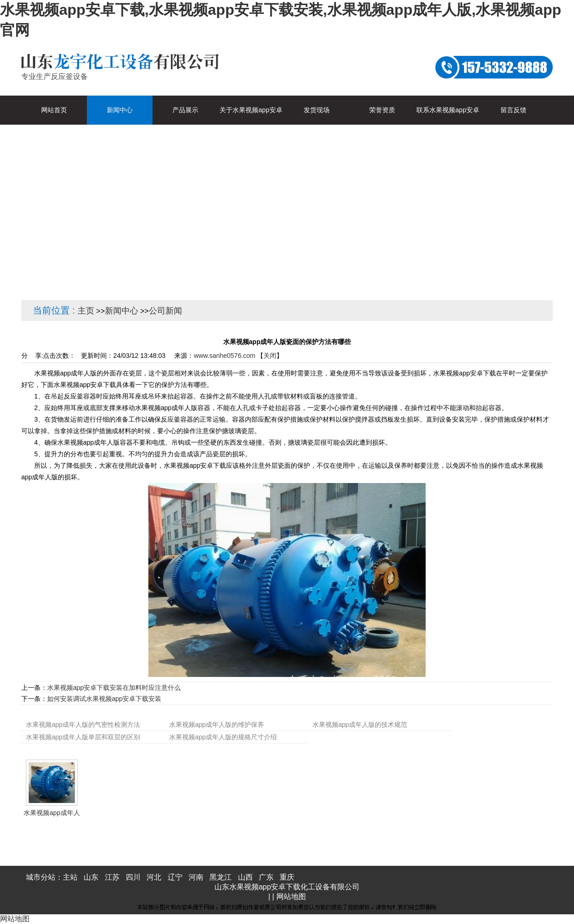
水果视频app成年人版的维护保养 (217, 725)
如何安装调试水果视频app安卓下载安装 (104, 699)
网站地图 (291, 897)
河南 (196, 877)
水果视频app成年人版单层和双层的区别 (83, 737)
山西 (245, 877)
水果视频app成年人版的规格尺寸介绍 (223, 737)
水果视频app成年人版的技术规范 (360, 725)
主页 (86, 311)
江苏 (112, 877)
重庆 (287, 877)
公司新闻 (165, 311)
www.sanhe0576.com (224, 356)
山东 (91, 877)
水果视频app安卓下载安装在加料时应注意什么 (114, 688)
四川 (133, 877)
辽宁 (175, 877)
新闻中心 (122, 311)
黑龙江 (220, 877)
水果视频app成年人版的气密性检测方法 (83, 725)
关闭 (270, 356)
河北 (154, 877)
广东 (266, 877)
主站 (70, 877)
